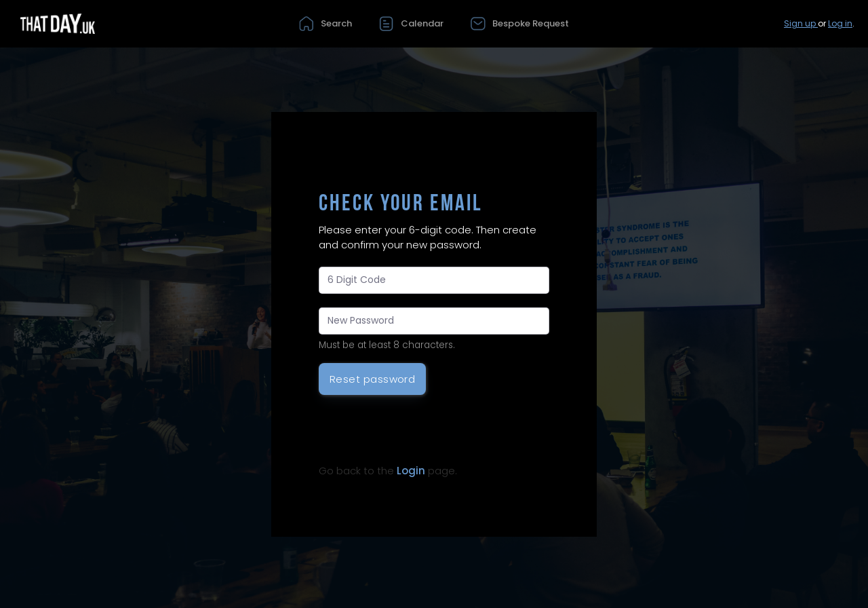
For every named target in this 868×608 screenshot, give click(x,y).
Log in (840, 23)
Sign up (801, 23)
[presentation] (422, 432)
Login (411, 471)
